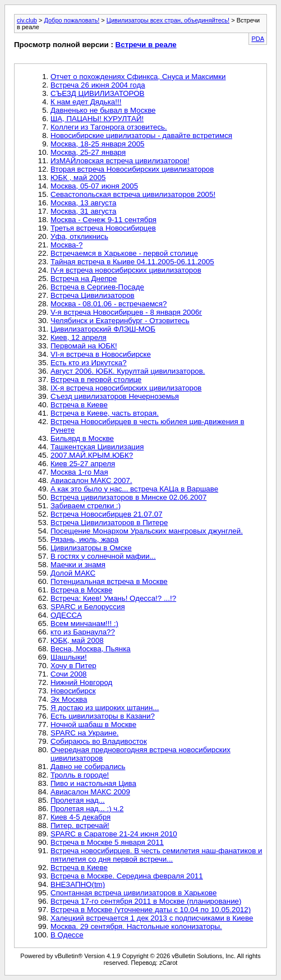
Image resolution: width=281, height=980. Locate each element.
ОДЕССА (66, 615)
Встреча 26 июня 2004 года (98, 85)
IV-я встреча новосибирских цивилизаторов (126, 270)
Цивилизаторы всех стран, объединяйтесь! (168, 20)
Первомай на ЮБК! (84, 346)
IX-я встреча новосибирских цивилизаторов (126, 388)
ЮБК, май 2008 (77, 640)
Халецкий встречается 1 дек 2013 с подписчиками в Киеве (152, 918)
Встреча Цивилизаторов (93, 295)
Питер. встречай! (80, 825)
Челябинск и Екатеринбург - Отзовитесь (120, 321)
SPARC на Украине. (85, 733)
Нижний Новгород (81, 682)
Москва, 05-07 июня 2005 (94, 186)
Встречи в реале (146, 45)
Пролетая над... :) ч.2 (87, 809)
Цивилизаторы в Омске (91, 548)
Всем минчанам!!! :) (84, 624)
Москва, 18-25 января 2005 (97, 144)
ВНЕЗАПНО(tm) (78, 884)
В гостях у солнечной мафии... (103, 556)
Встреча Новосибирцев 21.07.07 (107, 514)
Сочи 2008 (69, 674)
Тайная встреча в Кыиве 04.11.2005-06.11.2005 (132, 262)
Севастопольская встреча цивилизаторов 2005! (133, 194)
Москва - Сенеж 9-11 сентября (103, 220)
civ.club (27, 20)
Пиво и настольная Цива (93, 783)
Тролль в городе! (80, 775)
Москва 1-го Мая (79, 472)
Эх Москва (69, 699)
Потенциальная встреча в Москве (109, 581)
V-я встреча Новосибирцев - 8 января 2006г (126, 312)
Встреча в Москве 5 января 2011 (107, 842)
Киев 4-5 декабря (80, 817)
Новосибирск (73, 691)
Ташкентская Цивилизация (97, 447)
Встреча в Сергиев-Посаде (97, 287)
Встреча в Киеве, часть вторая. (105, 413)
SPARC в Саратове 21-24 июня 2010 (114, 834)
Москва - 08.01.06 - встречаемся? (109, 304)
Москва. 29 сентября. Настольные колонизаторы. (136, 926)
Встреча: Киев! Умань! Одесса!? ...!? (113, 598)
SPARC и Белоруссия (88, 607)
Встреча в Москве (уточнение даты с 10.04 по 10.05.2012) (151, 910)
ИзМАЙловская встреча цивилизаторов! (120, 161)
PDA (258, 39)
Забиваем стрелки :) (86, 506)
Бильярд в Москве (82, 438)
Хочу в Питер (73, 666)
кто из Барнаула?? (83, 632)
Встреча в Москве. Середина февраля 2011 (127, 876)
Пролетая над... (78, 800)
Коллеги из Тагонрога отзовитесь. (109, 127)
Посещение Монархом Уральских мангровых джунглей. (147, 531)
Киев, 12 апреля (79, 337)
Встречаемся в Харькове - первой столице (124, 253)
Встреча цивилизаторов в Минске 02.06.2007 (128, 497)
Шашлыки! (69, 657)
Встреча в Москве (81, 590)
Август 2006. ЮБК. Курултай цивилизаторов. (128, 371)
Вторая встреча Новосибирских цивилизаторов (132, 169)
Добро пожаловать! (72, 20)
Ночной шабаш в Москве (93, 724)
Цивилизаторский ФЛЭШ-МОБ (103, 329)
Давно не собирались (88, 767)
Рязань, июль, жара (84, 539)
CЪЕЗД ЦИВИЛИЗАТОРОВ (97, 93)
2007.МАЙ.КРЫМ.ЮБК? (92, 455)
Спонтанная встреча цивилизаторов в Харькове (133, 893)
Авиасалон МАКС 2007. (91, 480)
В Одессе (67, 935)
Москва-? (66, 245)
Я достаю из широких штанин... (105, 708)
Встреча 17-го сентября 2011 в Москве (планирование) (146, 901)
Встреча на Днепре (84, 279)
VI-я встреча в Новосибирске (101, 354)
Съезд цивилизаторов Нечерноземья (115, 396)
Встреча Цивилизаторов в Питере (109, 523)
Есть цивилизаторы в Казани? (103, 716)
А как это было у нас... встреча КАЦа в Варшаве (134, 489)
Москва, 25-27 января (88, 152)
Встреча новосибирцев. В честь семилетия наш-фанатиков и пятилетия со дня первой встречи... (156, 855)
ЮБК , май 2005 (78, 178)
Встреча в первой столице (96, 379)
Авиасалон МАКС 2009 (90, 792)
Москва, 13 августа (83, 203)
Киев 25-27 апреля (83, 464)
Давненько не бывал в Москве (103, 110)
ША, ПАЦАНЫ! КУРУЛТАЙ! (97, 119)
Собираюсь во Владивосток (99, 741)
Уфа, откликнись (79, 236)
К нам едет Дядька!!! (86, 102)
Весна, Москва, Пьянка (91, 649)
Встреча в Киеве (79, 405)
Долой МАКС (73, 573)
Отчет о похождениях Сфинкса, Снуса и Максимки (138, 77)
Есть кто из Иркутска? (89, 363)
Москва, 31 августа (83, 211)
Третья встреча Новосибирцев (103, 228)
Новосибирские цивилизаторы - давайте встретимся (141, 135)
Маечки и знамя (78, 565)
